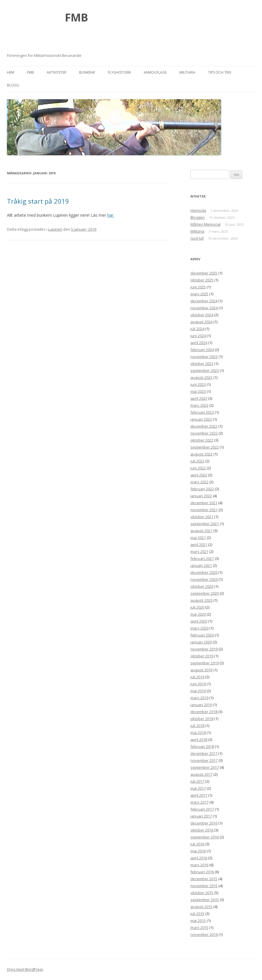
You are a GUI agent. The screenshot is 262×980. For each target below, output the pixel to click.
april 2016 (199, 858)
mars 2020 (199, 628)
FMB (77, 17)
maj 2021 (198, 538)
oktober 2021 (202, 517)
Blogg (13, 85)
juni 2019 (198, 684)
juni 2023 (198, 384)
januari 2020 (201, 642)
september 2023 (205, 370)
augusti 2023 (201, 377)
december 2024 (204, 301)
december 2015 (204, 879)
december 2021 (204, 503)
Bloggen (198, 217)
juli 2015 (197, 914)
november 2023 (204, 357)
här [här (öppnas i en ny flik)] (111, 215)
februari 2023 (202, 412)
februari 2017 (202, 809)
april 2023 (199, 398)
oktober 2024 (202, 315)
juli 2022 (197, 461)
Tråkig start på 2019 (38, 201)
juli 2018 (197, 726)
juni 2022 (198, 468)
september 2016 (205, 837)
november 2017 (204, 760)
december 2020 (204, 572)
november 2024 (204, 308)
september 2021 (205, 524)
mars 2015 (199, 927)
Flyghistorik (119, 72)
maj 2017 (198, 788)
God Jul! (197, 238)
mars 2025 (199, 294)
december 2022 (204, 426)
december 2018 (204, 712)
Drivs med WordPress (25, 969)
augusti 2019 (201, 670)
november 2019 (204, 649)
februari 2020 (202, 635)
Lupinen (55, 229)
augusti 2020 (201, 600)
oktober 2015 (202, 893)
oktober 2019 (202, 656)
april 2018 (199, 739)
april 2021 (199, 545)
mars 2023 (199, 405)
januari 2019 (201, 705)
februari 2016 (202, 872)
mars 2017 (199, 802)
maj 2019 (198, 691)
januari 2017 (201, 816)
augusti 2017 (201, 774)
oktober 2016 (202, 830)
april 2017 (199, 795)
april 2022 (199, 475)
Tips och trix (220, 72)
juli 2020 (197, 607)
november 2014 (204, 934)
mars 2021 (199, 552)
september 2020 (205, 593)
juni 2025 (198, 287)
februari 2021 (202, 558)
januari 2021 (201, 565)
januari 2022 (201, 496)
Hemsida (198, 210)
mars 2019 (199, 698)
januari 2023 (201, 419)
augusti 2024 (201, 322)
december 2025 (204, 273)
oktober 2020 (202, 586)
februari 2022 (202, 489)
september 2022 (205, 447)
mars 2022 (199, 482)
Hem (11, 72)
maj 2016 (198, 851)
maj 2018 (198, 733)
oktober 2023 (202, 364)
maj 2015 (198, 921)
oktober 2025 (202, 280)
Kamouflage (155, 72)
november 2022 (204, 433)
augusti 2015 (201, 907)
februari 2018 (202, 746)
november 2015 (204, 886)
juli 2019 (197, 677)
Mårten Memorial (205, 224)
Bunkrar (87, 72)
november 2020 (204, 579)
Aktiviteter (57, 72)
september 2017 (205, 767)
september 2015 (205, 900)
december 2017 (204, 753)
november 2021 (204, 510)
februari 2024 (202, 350)
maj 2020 (198, 614)
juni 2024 (198, 336)
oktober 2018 (202, 719)
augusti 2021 (201, 531)
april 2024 (199, 343)
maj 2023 (198, 391)
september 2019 (205, 663)
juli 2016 (197, 844)
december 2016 (204, 823)
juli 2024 (197, 329)
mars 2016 (199, 865)
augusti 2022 (201, 454)
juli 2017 (197, 781)
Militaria (187, 72)
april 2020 (199, 621)
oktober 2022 (202, 440)
